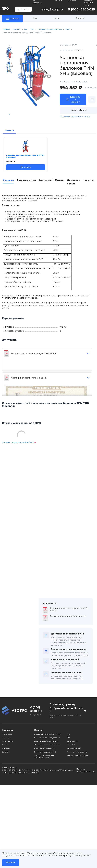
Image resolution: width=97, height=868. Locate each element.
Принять (11, 863)
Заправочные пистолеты (77, 755)
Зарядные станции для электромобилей (44, 756)
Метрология (72, 741)
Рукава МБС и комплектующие (47, 734)
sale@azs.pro (36, 715)
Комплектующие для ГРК (45, 752)
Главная (6, 29)
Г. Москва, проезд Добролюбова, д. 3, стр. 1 (66, 708)
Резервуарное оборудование (47, 738)
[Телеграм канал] (85, 711)
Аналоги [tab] (10, 130)
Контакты (6, 748)
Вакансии (6, 752)
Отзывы (5, 745)
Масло (56, 18)
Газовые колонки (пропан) (50, 29)
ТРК (68, 734)
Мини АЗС (71, 745)
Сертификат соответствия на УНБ (29, 378)
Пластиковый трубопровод (46, 741)
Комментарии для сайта (19, 442)
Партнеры (7, 738)
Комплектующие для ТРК (45, 748)
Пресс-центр (8, 741)
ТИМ (67, 29)
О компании (7, 734)
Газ (35, 18)
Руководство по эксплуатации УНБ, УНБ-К (34, 354)
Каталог (17, 29)
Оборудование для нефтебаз (47, 745)
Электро (80, 18)
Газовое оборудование (77, 752)
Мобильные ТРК (74, 748)
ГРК (32, 29)
